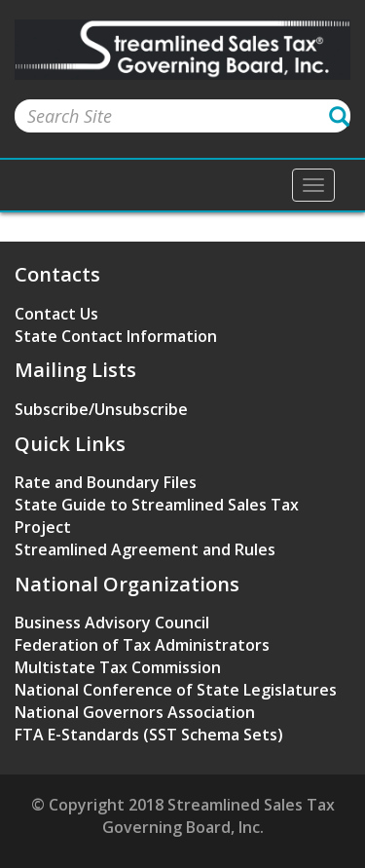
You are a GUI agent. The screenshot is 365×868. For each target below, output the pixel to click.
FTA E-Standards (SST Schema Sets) (149, 735)
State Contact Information (116, 336)
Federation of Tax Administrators (142, 645)
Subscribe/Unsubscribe (101, 409)
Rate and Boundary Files (106, 482)
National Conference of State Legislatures (176, 690)
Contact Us (56, 314)
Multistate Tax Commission (118, 667)
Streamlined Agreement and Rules (145, 549)
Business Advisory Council (112, 623)
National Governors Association (135, 712)
